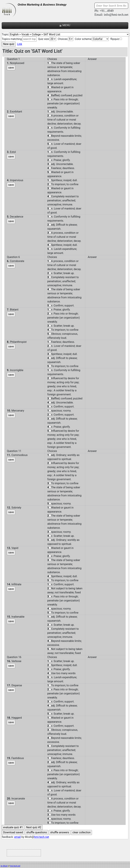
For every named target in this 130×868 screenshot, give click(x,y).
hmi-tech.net (42, 837)
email (17, 837)
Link (20, 44)
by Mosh (4, 866)
